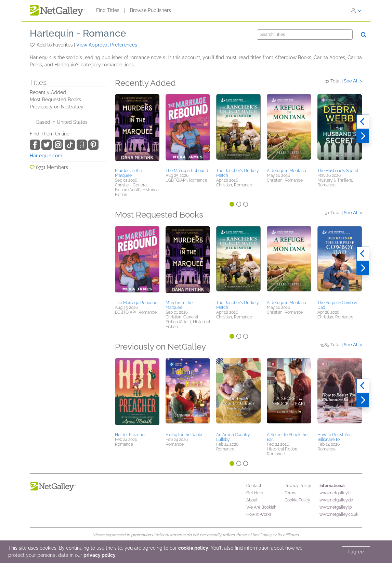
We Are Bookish (261, 507)
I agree (356, 552)
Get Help (255, 493)
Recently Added (48, 92)
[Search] (305, 35)
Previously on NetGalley (57, 107)
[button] (33, 45)
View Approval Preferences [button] (107, 45)
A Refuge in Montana (286, 171)
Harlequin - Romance (78, 33)
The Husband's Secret (338, 171)
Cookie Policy (297, 500)
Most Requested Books (55, 100)
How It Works (259, 514)
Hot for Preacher (130, 435)
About (252, 500)
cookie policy (193, 548)
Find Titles (108, 10)
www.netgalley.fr (335, 493)
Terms (290, 493)
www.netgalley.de (336, 500)
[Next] (363, 136)
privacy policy (100, 555)
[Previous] (363, 122)
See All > (353, 81)
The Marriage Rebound (187, 171)
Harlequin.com (46, 156)
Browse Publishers (151, 10)
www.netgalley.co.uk (339, 514)
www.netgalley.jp (336, 507)
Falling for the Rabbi (184, 435)
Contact (254, 486)
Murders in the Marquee (128, 173)
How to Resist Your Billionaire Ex (335, 437)
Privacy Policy (298, 486)
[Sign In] (356, 11)
